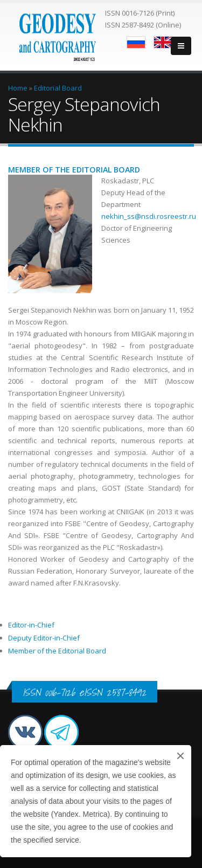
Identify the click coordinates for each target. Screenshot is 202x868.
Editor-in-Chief (31, 625)
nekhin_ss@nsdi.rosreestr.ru (149, 216)
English (163, 42)
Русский (136, 42)
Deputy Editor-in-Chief (44, 638)
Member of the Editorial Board (57, 651)
